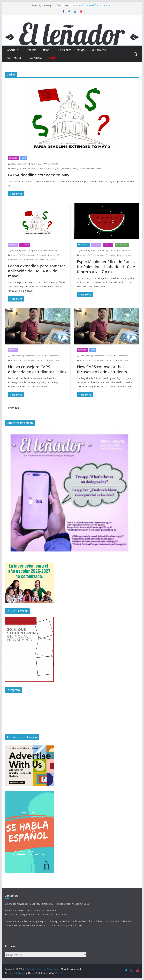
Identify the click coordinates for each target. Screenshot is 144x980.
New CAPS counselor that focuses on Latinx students (102, 369)
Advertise (36, 58)
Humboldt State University (36, 259)
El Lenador (42, 169)
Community (83, 245)
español (33, 50)
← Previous (12, 408)
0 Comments (51, 164)
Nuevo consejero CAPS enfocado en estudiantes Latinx (37, 369)
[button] (20, 50)
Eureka (51, 169)
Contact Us (14, 58)
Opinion (81, 50)
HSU (58, 169)
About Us (13, 50)
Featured (13, 158)
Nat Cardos (16, 356)
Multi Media (99, 50)
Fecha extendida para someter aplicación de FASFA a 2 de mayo (37, 271)
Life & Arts (65, 50)
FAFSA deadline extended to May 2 (40, 175)
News (46, 50)
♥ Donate (53, 58)
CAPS (39, 360)
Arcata (14, 169)
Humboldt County (70, 169)
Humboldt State (87, 169)
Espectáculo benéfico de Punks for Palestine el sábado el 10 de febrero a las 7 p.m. (106, 267)
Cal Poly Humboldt (27, 169)
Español (13, 245)
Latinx (99, 169)
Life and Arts (122, 245)
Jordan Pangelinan (19, 164)
